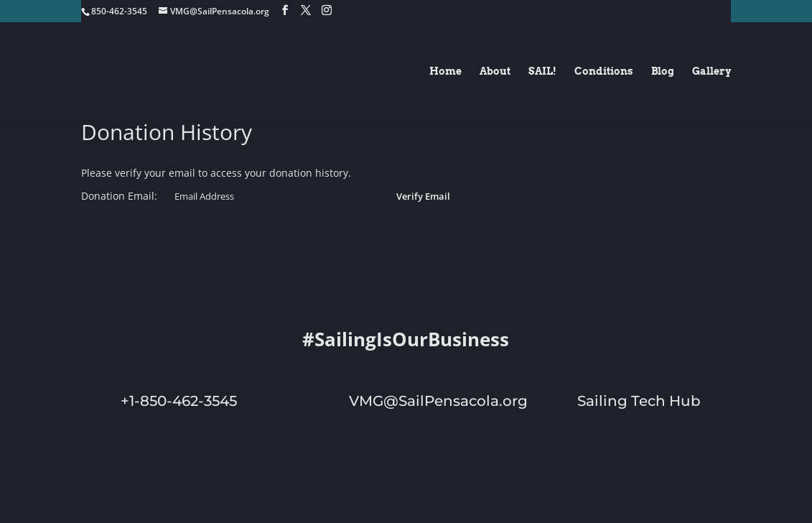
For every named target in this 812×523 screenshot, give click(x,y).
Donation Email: (119, 196)
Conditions (604, 71)
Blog (663, 71)
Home (445, 71)
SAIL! (542, 71)
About (495, 71)
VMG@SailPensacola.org (438, 401)
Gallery (711, 71)
